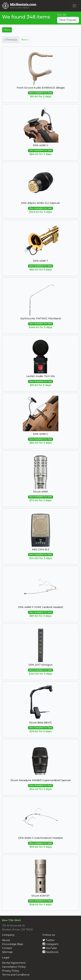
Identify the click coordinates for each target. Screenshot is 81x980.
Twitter (49, 940)
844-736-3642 (11, 920)
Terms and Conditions (16, 975)
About (6, 940)
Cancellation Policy (14, 967)
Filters (7, 30)
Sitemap (7, 952)
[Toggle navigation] (74, 6)
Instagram (51, 944)
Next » (25, 40)
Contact (7, 948)
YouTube (50, 948)
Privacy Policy (11, 971)
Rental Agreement (14, 963)
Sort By (62, 15)
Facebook (50, 952)
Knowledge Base (13, 944)
